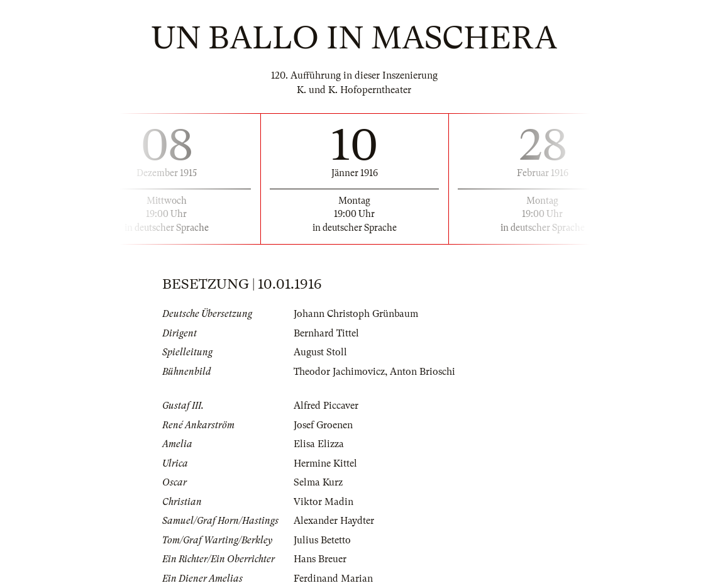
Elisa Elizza (319, 444)
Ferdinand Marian (333, 579)
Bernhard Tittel (326, 333)
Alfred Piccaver (326, 406)
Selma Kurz (318, 482)
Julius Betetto (322, 540)
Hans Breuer (320, 559)
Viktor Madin (324, 502)
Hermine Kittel (325, 463)
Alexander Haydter (334, 521)
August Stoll (320, 352)
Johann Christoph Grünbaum (356, 314)
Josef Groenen (323, 425)
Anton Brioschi (423, 372)
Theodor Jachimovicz (339, 372)
